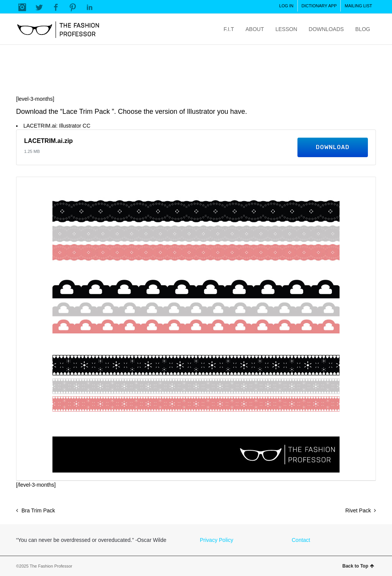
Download (333, 147)
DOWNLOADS (326, 29)
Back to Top (358, 566)
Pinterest (73, 7)
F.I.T (229, 29)
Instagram (22, 7)
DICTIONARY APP (319, 6)
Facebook (56, 7)
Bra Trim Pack (38, 510)
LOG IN (286, 6)
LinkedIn (90, 7)
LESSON (286, 29)
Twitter (39, 7)
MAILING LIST (358, 6)
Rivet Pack (358, 510)
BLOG (363, 29)
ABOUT (255, 29)
